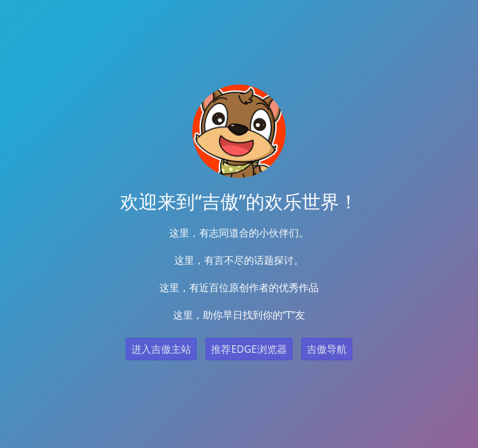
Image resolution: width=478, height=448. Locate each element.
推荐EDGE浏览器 (249, 349)
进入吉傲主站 (161, 349)
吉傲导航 (327, 349)
